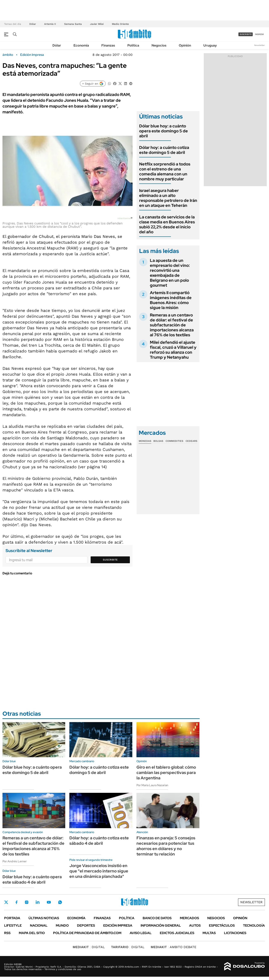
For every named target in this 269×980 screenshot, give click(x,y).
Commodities (174, 441)
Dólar (33, 24)
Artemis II (50, 24)
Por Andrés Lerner (15, 861)
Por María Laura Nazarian (152, 785)
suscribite (246, 34)
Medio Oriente (120, 24)
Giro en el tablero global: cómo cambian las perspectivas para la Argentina (166, 773)
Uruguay (210, 45)
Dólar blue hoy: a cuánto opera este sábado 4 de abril (32, 879)
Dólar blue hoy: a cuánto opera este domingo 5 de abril (164, 131)
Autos (195, 925)
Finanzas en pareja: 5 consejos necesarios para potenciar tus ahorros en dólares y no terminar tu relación (166, 846)
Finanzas (108, 45)
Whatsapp (60, 902)
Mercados (189, 918)
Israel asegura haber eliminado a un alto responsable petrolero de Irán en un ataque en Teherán (168, 198)
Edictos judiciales (177, 933)
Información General (161, 925)
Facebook (17, 902)
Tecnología (254, 925)
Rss (7, 933)
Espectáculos (222, 925)
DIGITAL (89, 947)
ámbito (8, 55)
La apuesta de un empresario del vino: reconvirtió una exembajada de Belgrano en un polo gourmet (170, 273)
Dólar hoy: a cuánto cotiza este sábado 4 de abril (99, 841)
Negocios (159, 45)
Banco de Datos (157, 918)
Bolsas (158, 441)
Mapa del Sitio (32, 933)
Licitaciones (235, 933)
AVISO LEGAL (141, 933)
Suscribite (110, 560)
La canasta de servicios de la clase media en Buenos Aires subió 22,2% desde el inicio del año (167, 224)
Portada (12, 918)
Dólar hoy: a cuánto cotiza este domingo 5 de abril (164, 150)
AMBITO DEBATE (174, 947)
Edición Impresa (118, 925)
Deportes (86, 925)
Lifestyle (13, 925)
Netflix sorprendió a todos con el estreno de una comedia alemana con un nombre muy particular (165, 171)
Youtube (49, 902)
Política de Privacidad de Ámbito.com (87, 933)
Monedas (145, 441)
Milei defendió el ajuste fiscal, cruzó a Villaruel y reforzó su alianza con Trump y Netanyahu (173, 350)
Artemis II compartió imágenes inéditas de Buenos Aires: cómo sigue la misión (171, 300)
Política (133, 45)
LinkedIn (38, 902)
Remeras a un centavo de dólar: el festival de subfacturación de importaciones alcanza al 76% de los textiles (172, 325)
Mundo (62, 925)
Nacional (39, 925)
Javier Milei (97, 24)
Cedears (191, 441)
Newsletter (260, 45)
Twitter (6, 902)
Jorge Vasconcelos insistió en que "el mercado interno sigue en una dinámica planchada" (99, 871)
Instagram (27, 902)
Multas (209, 933)
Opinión (185, 45)
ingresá (259, 34)
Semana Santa (73, 24)
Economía (81, 45)
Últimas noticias (44, 918)
